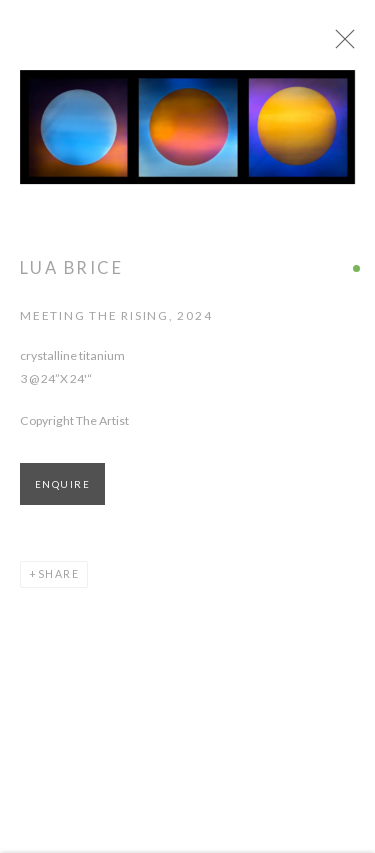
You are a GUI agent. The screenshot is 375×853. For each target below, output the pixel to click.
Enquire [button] (62, 492)
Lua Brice (71, 276)
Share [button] (59, 582)
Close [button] (357, 45)
